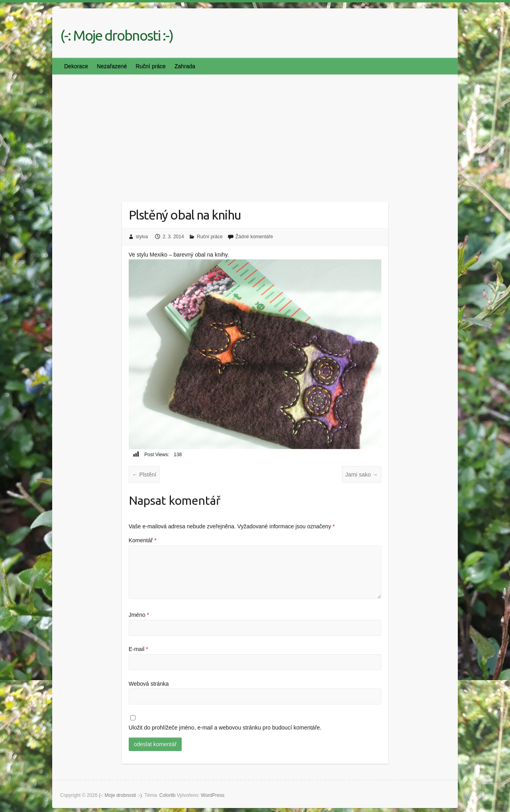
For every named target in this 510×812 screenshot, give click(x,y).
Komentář (143, 540)
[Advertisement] (255, 134)
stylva (142, 237)
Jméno (139, 615)
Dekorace (76, 66)
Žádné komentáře (254, 237)
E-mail (138, 649)
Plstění (144, 475)
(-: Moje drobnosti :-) (117, 35)
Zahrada (185, 66)
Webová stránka (149, 684)
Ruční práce (150, 66)
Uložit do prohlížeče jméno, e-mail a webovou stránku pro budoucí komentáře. (225, 728)
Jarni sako (362, 475)
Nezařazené (112, 66)
